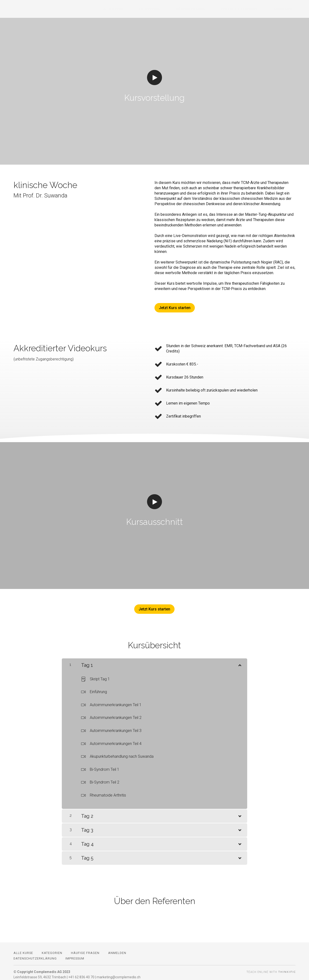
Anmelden (286, 9)
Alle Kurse (145, 9)
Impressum (75, 955)
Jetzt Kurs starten (175, 308)
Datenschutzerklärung (35, 955)
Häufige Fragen (208, 9)
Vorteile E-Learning (250, 9)
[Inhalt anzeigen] (239, 661)
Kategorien (174, 9)
